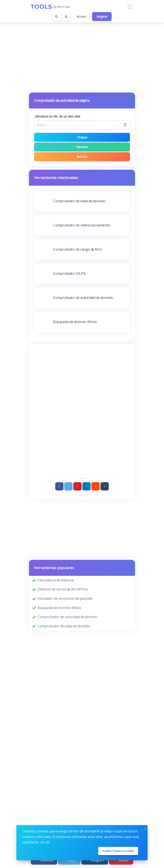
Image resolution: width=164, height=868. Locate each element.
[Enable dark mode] (66, 17)
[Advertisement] (82, 55)
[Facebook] (59, 486)
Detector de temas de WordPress (63, 589)
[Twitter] (68, 486)
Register (102, 16)
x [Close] (145, 828)
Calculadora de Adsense (56, 580)
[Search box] (57, 17)
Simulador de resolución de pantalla (65, 598)
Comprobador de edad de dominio (64, 626)
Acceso (81, 16)
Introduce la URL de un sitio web (58, 116)
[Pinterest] (77, 486)
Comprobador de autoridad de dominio (68, 617)
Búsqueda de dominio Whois (59, 608)
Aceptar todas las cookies (118, 851)
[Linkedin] (87, 486)
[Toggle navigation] (130, 7)
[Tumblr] (105, 486)
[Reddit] (96, 486)
